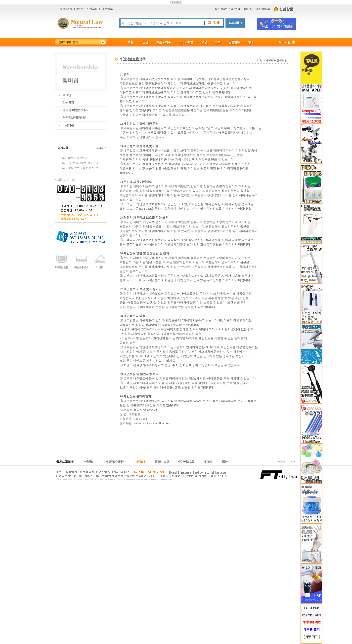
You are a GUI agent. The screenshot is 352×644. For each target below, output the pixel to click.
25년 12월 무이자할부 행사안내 (80, 168)
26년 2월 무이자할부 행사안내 (79, 163)
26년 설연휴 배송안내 (74, 158)
